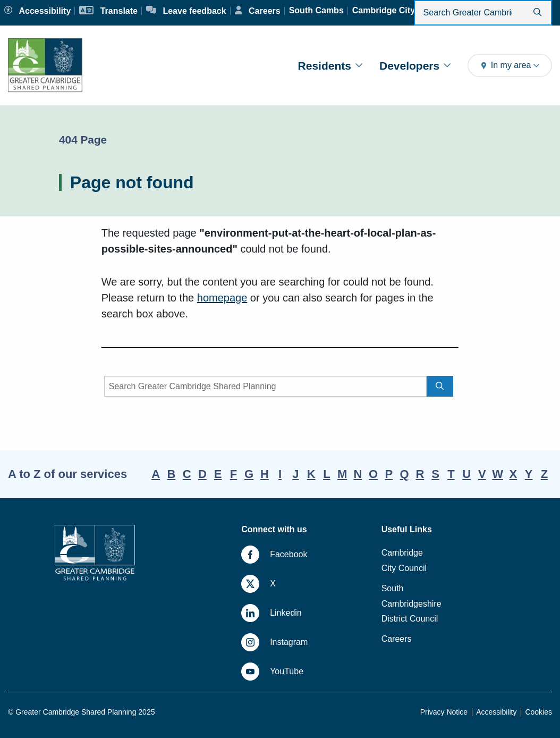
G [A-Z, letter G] (249, 474)
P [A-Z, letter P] (389, 474)
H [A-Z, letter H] (265, 474)
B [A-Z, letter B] (171, 474)
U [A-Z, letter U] (466, 474)
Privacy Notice (444, 712)
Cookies (538, 712)
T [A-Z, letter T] (451, 474)
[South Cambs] (316, 11)
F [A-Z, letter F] (234, 474)
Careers (397, 639)
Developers (415, 66)
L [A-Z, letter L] (326, 474)
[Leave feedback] (186, 11)
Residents (330, 66)
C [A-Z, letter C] (187, 474)
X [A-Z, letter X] (514, 474)
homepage (222, 298)
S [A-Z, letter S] (435, 474)
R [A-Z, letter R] (420, 474)
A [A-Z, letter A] (156, 474)
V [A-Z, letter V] (482, 474)
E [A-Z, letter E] (218, 474)
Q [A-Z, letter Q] (405, 474)
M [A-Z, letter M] (342, 474)
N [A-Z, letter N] (358, 474)
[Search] (266, 386)
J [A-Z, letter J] (295, 474)
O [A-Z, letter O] (373, 474)
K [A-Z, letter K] (311, 474)
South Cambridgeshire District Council (411, 604)
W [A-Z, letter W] (498, 474)
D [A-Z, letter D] (202, 474)
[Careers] (258, 11)
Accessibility (496, 712)
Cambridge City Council (404, 560)
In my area (510, 65)
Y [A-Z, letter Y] (529, 474)
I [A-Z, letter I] (280, 474)
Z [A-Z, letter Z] (544, 474)
